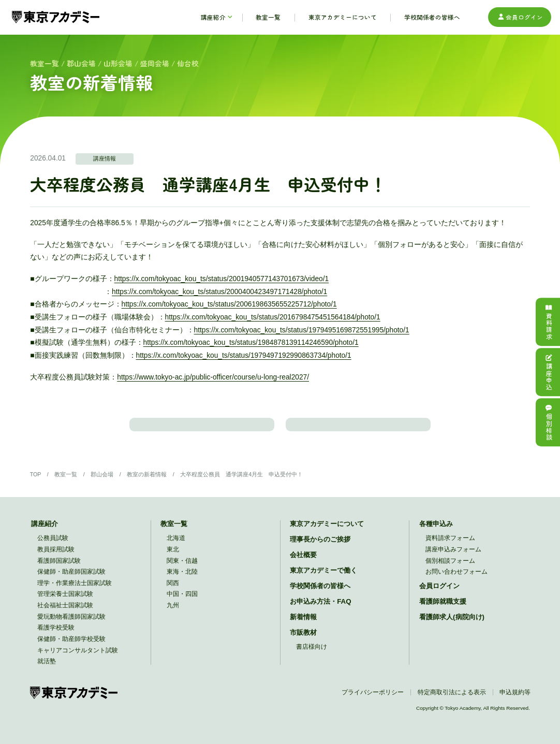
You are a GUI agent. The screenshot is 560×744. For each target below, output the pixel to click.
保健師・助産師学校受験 (71, 647)
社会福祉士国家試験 (65, 613)
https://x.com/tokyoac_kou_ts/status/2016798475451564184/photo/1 (273, 317)
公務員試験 (53, 546)
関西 (173, 591)
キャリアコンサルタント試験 (78, 658)
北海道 (176, 546)
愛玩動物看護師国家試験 (71, 625)
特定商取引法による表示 (452, 700)
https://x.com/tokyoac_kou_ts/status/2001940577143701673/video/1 (222, 279)
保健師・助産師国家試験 (71, 580)
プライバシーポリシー (373, 700)
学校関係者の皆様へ (320, 594)
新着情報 (303, 625)
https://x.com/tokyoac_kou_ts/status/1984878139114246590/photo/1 (251, 342)
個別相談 (549, 422)
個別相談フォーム (450, 569)
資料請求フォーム (450, 546)
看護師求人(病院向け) (452, 625)
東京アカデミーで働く (323, 579)
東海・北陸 (182, 580)
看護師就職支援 (443, 610)
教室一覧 (45, 63)
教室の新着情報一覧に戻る (202, 428)
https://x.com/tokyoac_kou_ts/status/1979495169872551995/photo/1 (302, 330)
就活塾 (47, 669)
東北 (173, 557)
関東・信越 (182, 569)
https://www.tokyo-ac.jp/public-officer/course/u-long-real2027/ (213, 377)
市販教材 (303, 641)
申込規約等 (515, 700)
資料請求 (549, 322)
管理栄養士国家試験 (65, 602)
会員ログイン (520, 17)
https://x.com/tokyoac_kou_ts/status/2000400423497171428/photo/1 (219, 292)
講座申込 (549, 372)
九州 (173, 613)
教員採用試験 (56, 557)
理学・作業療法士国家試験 (75, 591)
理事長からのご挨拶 (320, 548)
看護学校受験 (56, 636)
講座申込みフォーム (453, 557)
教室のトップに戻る (358, 428)
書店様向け (312, 655)
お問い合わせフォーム (456, 580)
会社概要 (303, 563)
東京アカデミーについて (327, 532)
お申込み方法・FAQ (320, 610)
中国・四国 (182, 602)
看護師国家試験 (59, 569)
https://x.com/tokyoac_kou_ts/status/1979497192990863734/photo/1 (244, 355)
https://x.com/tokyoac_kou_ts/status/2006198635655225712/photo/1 (229, 304)
